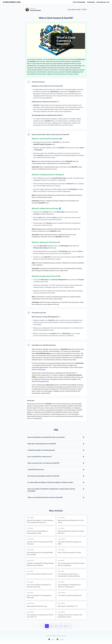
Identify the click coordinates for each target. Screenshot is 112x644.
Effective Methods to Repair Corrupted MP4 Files (71, 532)
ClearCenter (42, 369)
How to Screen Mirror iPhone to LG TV (40, 574)
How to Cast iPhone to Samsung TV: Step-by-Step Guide (39, 586)
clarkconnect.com (12, 2)
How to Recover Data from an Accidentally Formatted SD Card (69, 575)
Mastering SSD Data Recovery (37, 606)
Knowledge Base (43, 381)
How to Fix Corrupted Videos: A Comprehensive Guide (37, 532)
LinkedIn (60, 639)
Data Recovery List (103, 2)
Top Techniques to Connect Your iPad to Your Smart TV (40, 616)
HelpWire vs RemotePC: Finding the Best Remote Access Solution (40, 564)
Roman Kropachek (35, 10)
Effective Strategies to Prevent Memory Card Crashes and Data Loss (40, 521)
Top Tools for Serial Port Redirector (70, 595)
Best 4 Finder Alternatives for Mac (70, 553)
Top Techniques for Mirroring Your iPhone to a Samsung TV (69, 586)
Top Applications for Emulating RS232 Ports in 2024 (40, 554)
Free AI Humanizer (79, 2)
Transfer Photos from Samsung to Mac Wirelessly (40, 543)
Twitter (51, 639)
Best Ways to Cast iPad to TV (68, 606)
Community (91, 2)
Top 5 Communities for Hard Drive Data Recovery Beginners (71, 564)
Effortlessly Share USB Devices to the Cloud (71, 521)
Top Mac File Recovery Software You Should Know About (70, 616)
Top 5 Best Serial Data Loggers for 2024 (70, 543)
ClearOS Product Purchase (42, 144)
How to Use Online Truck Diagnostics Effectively (39, 597)
